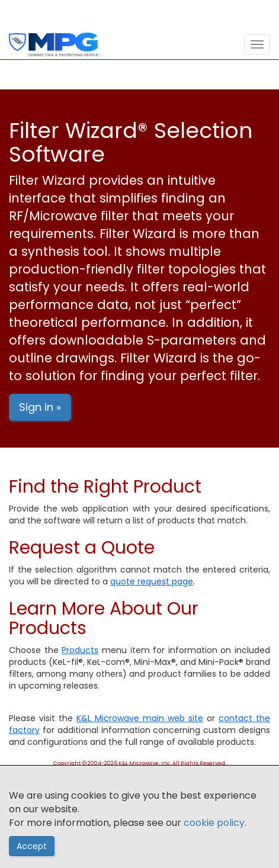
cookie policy (214, 823)
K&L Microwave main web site (140, 718)
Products (80, 650)
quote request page (152, 581)
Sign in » (40, 407)
